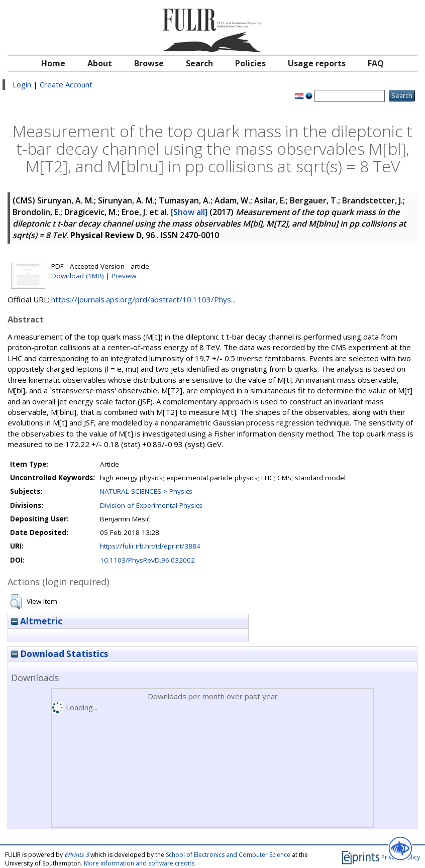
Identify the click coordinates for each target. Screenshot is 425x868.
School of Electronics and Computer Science (228, 855)
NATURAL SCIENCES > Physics (146, 491)
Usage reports (317, 63)
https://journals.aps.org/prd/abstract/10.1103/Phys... (143, 299)
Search (199, 63)
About (100, 63)
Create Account (66, 84)
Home (53, 63)
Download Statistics (60, 654)
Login (22, 84)
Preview (124, 276)
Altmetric (37, 621)
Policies (250, 63)
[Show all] (189, 212)
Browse (149, 63)
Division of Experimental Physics (151, 505)
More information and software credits (139, 863)
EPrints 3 (77, 855)
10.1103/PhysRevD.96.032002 (147, 560)
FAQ (376, 63)
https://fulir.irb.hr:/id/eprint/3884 (150, 546)
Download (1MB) (78, 276)
